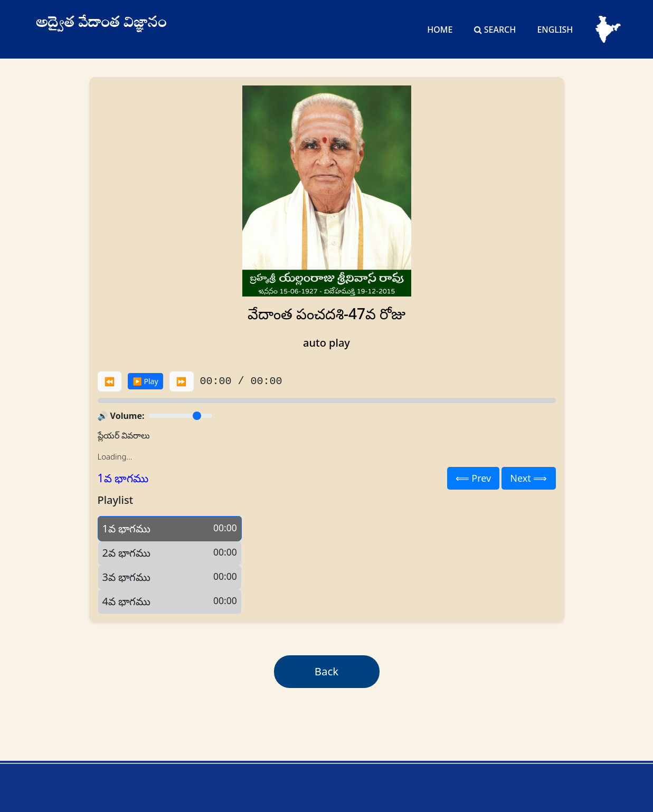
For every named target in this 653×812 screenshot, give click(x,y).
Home (440, 30)
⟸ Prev (474, 478)
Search (495, 30)
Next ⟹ (528, 478)
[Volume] (181, 416)
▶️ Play (145, 381)
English (555, 30)
